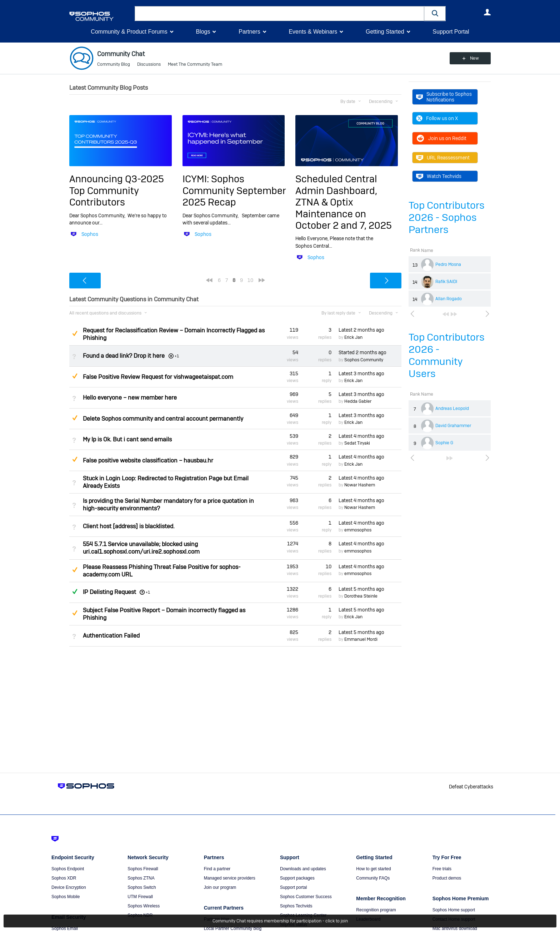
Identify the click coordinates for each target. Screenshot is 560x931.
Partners (249, 32)
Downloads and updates (303, 869)
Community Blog (114, 64)
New (474, 58)
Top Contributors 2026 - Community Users (447, 355)
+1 (148, 592)
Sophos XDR (64, 878)
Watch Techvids (439, 176)
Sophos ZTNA (141, 878)
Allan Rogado (449, 299)
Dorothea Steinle (361, 596)
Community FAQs (373, 878)
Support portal (293, 887)
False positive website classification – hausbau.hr (148, 460)
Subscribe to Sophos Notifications (444, 97)
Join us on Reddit (441, 138)
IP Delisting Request (109, 592)
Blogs (203, 32)
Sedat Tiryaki (357, 443)
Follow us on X (437, 118)
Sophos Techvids (296, 906)
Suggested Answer (75, 333)
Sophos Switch (142, 887)
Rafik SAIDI (446, 282)
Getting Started (385, 32)
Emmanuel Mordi (361, 639)
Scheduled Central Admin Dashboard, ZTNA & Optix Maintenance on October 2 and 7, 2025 (344, 202)
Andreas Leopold (452, 408)
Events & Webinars (313, 32)
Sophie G (444, 443)
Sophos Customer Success (306, 897)
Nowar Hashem (360, 485)
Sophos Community (364, 360)
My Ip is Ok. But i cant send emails (127, 439)
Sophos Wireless (144, 906)
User (487, 12)
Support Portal (451, 32)
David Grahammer (453, 426)
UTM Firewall (140, 897)
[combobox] (279, 14)
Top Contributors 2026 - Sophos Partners (447, 217)
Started (362, 352)
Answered (75, 591)
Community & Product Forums (129, 32)
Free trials (442, 869)
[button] (435, 13)
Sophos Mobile (66, 897)
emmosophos (358, 530)
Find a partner (217, 869)
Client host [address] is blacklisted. (129, 526)
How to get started (373, 869)
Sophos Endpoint (68, 869)
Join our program (220, 887)
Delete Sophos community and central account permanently (163, 419)
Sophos (90, 234)
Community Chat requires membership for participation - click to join (280, 921)
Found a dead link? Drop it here (124, 356)
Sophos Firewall (143, 869)
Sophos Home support (454, 910)
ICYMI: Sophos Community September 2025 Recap (234, 190)
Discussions (149, 64)
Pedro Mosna (448, 264)
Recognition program (376, 910)
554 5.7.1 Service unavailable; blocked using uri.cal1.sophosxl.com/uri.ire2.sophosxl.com (141, 548)
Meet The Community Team (195, 64)
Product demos (447, 878)
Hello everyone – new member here (130, 398)
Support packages (297, 878)
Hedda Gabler (358, 401)
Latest (361, 330)
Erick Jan (353, 337)
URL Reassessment (443, 158)
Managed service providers (230, 878)
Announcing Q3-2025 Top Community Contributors (117, 190)
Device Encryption (69, 887)
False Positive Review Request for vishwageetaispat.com (158, 377)
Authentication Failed (111, 636)
